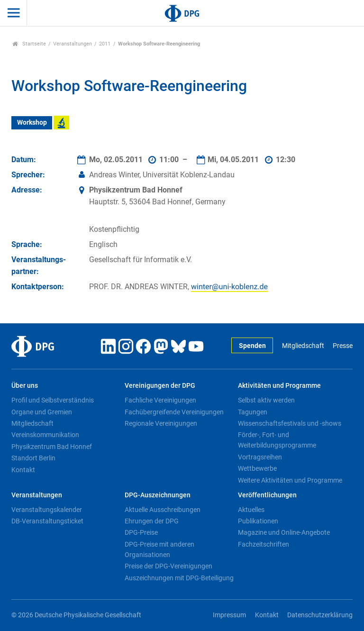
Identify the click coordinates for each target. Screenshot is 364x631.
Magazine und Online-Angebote (284, 532)
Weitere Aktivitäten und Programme (290, 480)
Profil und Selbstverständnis (53, 400)
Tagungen (253, 412)
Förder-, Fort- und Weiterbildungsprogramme (277, 440)
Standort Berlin (33, 458)
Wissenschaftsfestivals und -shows (290, 423)
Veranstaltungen (73, 44)
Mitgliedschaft (303, 346)
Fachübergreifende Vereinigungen (174, 412)
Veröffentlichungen (267, 495)
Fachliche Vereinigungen (160, 400)
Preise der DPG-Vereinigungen (168, 566)
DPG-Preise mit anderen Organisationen (159, 549)
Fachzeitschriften (264, 544)
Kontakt (23, 470)
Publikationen (258, 521)
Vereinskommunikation (45, 435)
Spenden (252, 346)
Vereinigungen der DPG (160, 386)
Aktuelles (251, 510)
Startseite (29, 44)
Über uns (25, 386)
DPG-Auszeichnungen (158, 495)
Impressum (229, 615)
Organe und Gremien (42, 412)
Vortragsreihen (260, 457)
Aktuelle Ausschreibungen (163, 510)
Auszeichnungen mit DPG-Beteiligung (179, 578)
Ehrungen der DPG (152, 521)
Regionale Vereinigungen (161, 423)
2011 (105, 44)
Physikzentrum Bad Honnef (52, 447)
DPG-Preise (141, 532)
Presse (343, 346)
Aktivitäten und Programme (279, 386)
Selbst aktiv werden (266, 400)
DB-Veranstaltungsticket (47, 521)
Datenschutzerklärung (320, 615)
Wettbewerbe (257, 468)
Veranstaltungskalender (47, 510)
